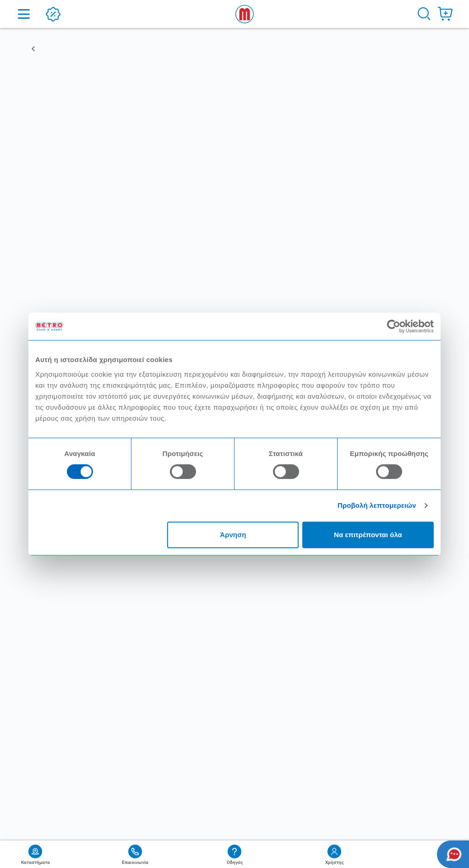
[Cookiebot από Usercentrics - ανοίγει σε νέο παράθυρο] (394, 326)
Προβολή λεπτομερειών (377, 505)
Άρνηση (233, 535)
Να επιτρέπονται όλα (368, 535)
